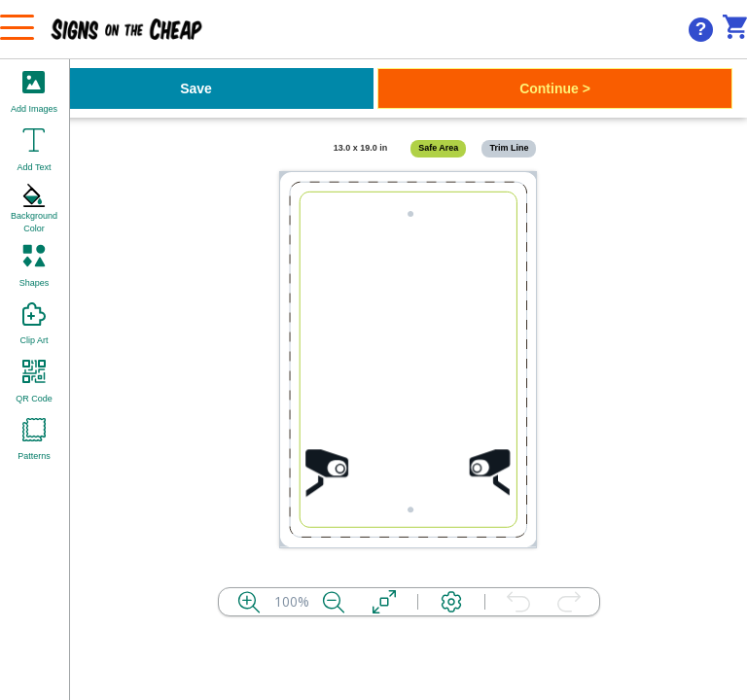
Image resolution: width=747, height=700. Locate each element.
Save (196, 88)
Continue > (555, 88)
